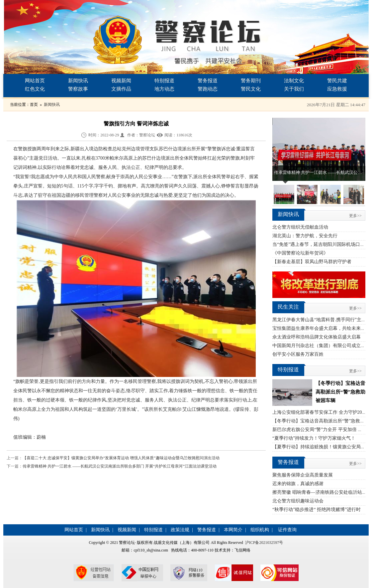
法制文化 (294, 81)
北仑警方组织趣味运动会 (298, 501)
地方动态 (164, 89)
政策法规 (180, 530)
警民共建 (337, 81)
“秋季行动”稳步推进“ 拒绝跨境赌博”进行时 (317, 510)
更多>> (355, 216)
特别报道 (164, 81)
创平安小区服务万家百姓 (298, 354)
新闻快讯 (78, 81)
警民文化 (251, 89)
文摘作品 (121, 89)
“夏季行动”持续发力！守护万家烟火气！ (314, 438)
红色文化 (35, 89)
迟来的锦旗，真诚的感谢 (298, 484)
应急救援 (337, 89)
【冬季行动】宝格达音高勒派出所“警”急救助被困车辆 (340, 392)
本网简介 (233, 530)
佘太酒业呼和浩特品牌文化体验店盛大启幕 (317, 337)
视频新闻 (121, 81)
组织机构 (260, 530)
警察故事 (78, 89)
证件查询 (287, 530)
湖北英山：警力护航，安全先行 (305, 236)
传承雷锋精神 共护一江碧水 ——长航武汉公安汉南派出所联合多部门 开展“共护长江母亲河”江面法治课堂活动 (120, 466)
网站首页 (35, 81)
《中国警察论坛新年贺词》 (300, 253)
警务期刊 (251, 81)
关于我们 (294, 89)
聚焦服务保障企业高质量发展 (303, 475)
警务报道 (208, 81)
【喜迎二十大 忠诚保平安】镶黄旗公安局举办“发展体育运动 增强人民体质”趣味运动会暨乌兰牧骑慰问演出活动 (121, 458)
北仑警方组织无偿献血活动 (300, 227)
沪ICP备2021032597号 (264, 543)
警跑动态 (208, 89)
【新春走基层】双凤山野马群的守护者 (312, 262)
